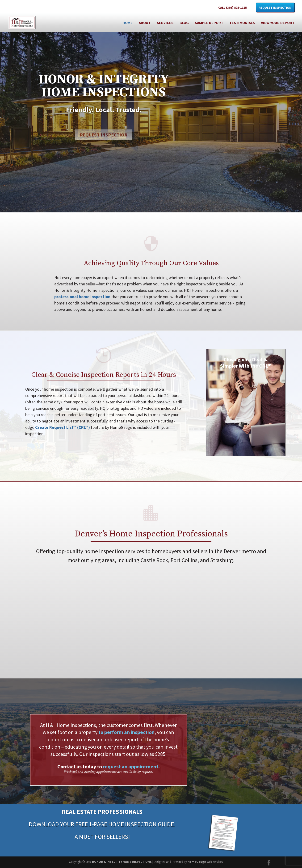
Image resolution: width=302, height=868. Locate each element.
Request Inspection (275, 8)
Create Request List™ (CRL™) (63, 427)
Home (128, 23)
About (145, 23)
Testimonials (242, 23)
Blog (184, 23)
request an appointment (131, 767)
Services (165, 23)
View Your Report (278, 23)
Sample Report (209, 23)
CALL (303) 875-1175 (233, 8)
